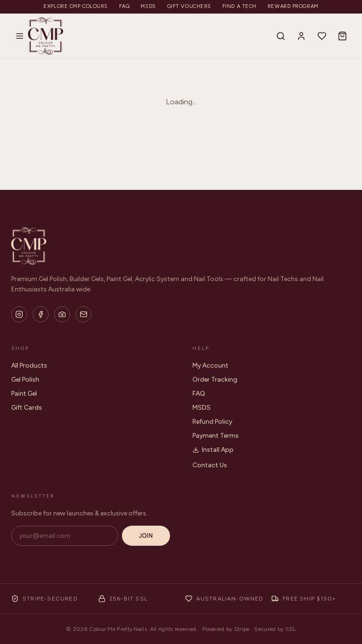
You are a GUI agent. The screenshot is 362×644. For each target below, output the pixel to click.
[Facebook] (41, 314)
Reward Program (293, 6)
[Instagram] (19, 314)
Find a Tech (239, 6)
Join (146, 536)
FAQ (124, 6)
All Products (29, 365)
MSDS (148, 6)
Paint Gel (24, 394)
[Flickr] (62, 314)
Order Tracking (215, 380)
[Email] (84, 314)
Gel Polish (25, 380)
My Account (210, 365)
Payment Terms (216, 436)
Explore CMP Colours (75, 6)
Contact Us (210, 465)
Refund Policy (212, 422)
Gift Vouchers (189, 6)
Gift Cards (27, 408)
